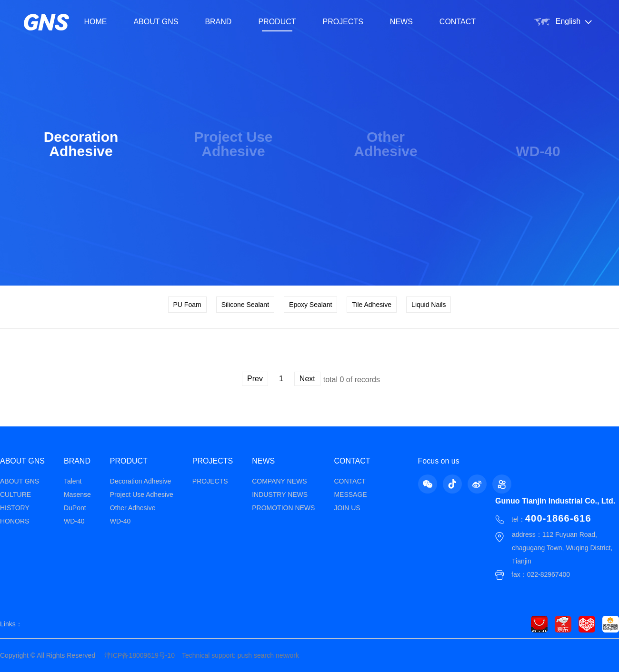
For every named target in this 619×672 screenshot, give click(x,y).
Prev (255, 379)
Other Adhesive (133, 508)
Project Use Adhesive (142, 494)
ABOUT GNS (156, 22)
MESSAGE (350, 494)
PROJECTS (343, 22)
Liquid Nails (429, 305)
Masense (77, 494)
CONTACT (458, 22)
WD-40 (74, 521)
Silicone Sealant (245, 305)
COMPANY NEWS (279, 481)
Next (307, 379)
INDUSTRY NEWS (280, 494)
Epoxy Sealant (310, 305)
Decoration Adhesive (140, 481)
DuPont (75, 508)
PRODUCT (277, 22)
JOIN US (347, 508)
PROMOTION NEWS (283, 508)
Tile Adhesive (372, 305)
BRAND (218, 22)
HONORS (15, 521)
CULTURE (15, 494)
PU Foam (187, 305)
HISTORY (15, 508)
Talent (73, 481)
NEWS (401, 22)
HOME (95, 22)
